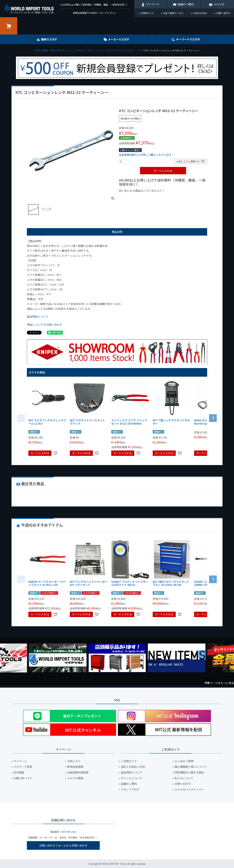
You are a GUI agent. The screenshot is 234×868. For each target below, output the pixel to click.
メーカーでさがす (119, 39)
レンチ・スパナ (73, 50)
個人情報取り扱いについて (191, 767)
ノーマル (137, 50)
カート (9, 26)
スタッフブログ (130, 790)
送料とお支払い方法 (133, 767)
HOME (37, 50)
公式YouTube (200, 13)
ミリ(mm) (125, 50)
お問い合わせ (223, 13)
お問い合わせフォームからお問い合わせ (63, 845)
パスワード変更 (23, 767)
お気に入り (74, 761)
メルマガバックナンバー (189, 790)
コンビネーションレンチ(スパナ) (100, 50)
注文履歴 (19, 772)
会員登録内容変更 (78, 772)
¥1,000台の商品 (157, 197)
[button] (213, 418)
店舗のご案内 (186, 4)
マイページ (152, 4)
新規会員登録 (75, 767)
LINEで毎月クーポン (173, 13)
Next (202, 654)
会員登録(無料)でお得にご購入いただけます (145, 155)
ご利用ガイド (147, 13)
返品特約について (38, 316)
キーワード (188, 39)
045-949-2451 (69, 832)
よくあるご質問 (184, 761)
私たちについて (184, 778)
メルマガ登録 (75, 778)
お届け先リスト (23, 778)
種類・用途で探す (53, 50)
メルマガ (219, 4)
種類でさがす (49, 39)
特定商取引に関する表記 (189, 772)
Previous (32, 658)
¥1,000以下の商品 (131, 197)
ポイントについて (132, 778)
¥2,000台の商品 (181, 197)
